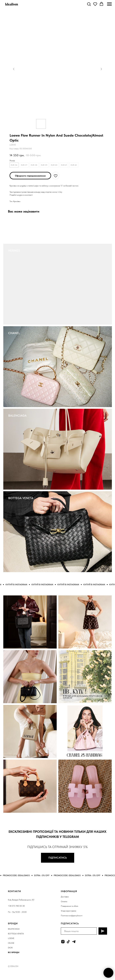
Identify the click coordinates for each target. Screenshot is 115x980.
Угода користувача (68, 911)
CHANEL (14, 333)
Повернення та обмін (69, 906)
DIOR (10, 948)
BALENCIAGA (17, 416)
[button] (89, 4)
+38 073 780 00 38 (16, 906)
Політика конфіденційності (72, 916)
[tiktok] (68, 942)
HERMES (14, 251)
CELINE (11, 943)
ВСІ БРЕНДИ (14, 952)
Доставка (65, 897)
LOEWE (11, 938)
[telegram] (74, 942)
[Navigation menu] (109, 4)
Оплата (64, 901)
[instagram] (63, 942)
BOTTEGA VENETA (21, 498)
